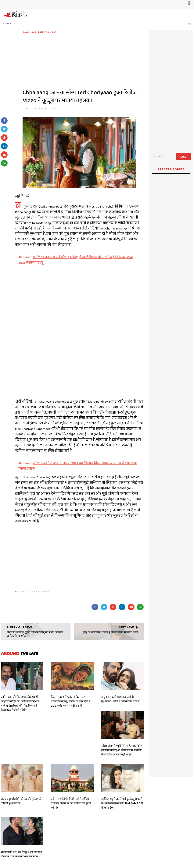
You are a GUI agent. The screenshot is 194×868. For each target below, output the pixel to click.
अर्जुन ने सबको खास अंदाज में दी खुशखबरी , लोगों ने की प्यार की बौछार (121, 699)
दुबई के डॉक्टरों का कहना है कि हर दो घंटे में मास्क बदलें (110, 632)
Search (183, 157)
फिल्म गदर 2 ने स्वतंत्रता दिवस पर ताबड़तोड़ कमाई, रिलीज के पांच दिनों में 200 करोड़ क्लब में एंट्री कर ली (71, 701)
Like (52, 109)
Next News (126, 627)
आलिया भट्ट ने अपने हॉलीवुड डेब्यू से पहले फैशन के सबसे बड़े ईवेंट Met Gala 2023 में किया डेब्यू (122, 803)
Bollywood (30, 32)
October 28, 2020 (33, 109)
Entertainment (47, 32)
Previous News (21, 627)
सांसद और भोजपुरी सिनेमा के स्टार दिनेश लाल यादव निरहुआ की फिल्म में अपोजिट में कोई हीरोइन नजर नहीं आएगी (122, 750)
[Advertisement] (83, 60)
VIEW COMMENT (41, 591)
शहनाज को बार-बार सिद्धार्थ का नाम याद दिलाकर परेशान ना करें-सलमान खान (22, 854)
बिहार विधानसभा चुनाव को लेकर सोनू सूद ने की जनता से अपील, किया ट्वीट (35, 634)
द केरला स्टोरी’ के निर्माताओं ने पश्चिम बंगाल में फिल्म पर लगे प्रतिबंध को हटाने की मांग (71, 803)
